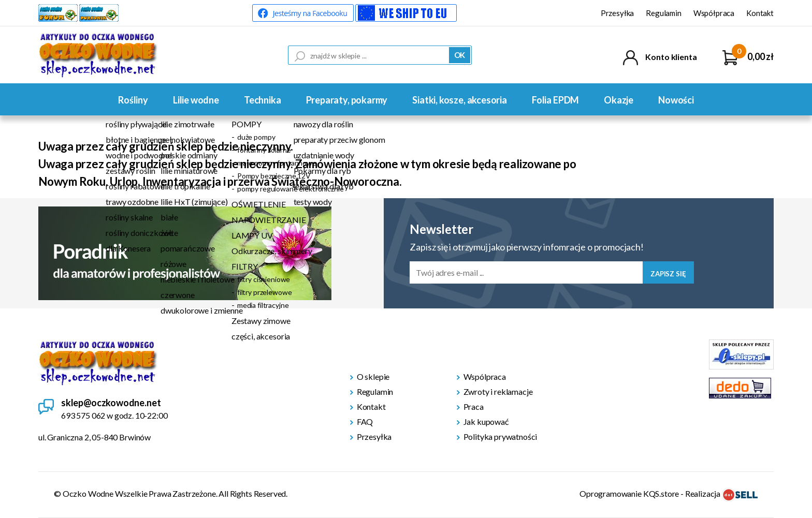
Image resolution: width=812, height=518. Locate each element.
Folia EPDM (555, 100)
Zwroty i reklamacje (498, 391)
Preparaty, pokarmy (347, 100)
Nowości (676, 100)
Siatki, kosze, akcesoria (460, 100)
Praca (474, 406)
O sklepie (373, 376)
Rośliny (133, 100)
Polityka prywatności (501, 436)
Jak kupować (486, 421)
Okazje (619, 100)
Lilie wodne (196, 100)
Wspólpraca (485, 376)
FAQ (365, 421)
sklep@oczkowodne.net (111, 403)
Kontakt (760, 13)
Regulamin (664, 13)
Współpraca (714, 13)
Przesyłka (618, 13)
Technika (263, 100)
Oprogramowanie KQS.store (629, 493)
